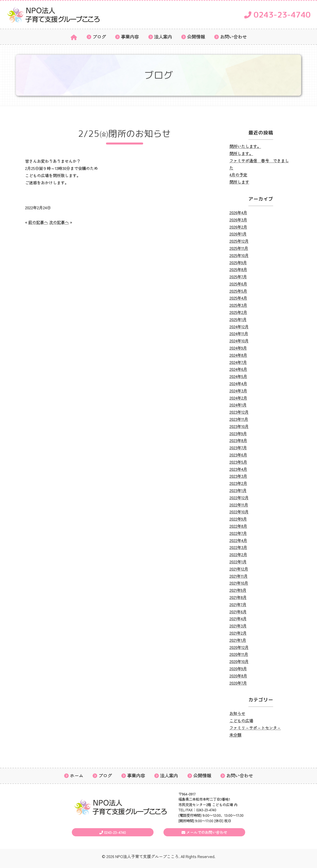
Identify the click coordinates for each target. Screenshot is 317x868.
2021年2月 (238, 633)
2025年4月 (238, 298)
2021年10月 (239, 583)
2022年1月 (238, 562)
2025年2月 (238, 312)
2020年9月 (238, 669)
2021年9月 (238, 590)
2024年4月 (238, 384)
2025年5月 (238, 291)
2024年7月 (238, 362)
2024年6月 (238, 369)
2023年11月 (239, 419)
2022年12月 (239, 498)
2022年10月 (239, 512)
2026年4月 (238, 213)
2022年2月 (238, 555)
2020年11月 (239, 654)
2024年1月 (238, 405)
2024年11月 (239, 334)
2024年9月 (238, 348)
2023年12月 (239, 412)
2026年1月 (238, 234)
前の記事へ (38, 222)
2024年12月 (239, 327)
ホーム (77, 776)
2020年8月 (238, 676)
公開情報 (196, 37)
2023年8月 (238, 440)
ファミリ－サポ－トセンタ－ (255, 728)
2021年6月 (238, 612)
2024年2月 (238, 398)
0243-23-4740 (277, 15)
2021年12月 (239, 569)
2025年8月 (238, 269)
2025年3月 (238, 305)
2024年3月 (238, 391)
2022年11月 (239, 505)
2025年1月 (238, 319)
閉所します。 (241, 153)
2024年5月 (238, 376)
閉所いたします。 (245, 146)
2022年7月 (238, 533)
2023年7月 (238, 448)
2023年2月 (238, 483)
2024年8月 (238, 355)
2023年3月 (238, 476)
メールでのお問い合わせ (204, 832)
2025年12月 (239, 241)
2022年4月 (238, 540)
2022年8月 (238, 526)
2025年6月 (238, 284)
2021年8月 (238, 597)
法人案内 (163, 37)
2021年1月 (238, 640)
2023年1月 (238, 490)
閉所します (239, 182)
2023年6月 (238, 455)
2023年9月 (238, 434)
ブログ (99, 37)
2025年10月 (239, 255)
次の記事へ (59, 222)
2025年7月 (238, 277)
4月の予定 (238, 175)
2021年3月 (238, 626)
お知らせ (237, 713)
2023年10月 (239, 426)
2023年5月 (238, 462)
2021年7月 (238, 604)
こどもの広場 (241, 721)
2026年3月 (238, 220)
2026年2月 (238, 227)
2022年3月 (238, 547)
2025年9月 (238, 263)
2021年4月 (238, 619)
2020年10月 (239, 661)
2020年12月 (239, 647)
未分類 (235, 735)
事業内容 (130, 37)
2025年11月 (239, 248)
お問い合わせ (233, 37)
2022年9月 (238, 519)
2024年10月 (239, 341)
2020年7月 (238, 683)
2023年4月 (238, 469)
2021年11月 (238, 576)
